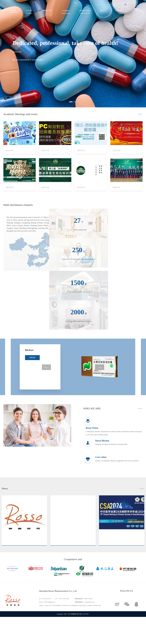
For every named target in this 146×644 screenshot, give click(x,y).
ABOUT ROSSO (29, 12)
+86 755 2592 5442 (64, 599)
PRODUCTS (47, 11)
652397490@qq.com (49, 602)
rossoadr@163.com (89, 602)
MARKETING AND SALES (85, 12)
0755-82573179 (46, 599)
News (102, 11)
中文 (87, 5)
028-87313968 (88, 599)
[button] (71, 102)
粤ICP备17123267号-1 (83, 614)
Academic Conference (66, 12)
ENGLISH (98, 5)
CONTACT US (119, 12)
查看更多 (32, 353)
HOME (14, 11)
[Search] (118, 5)
